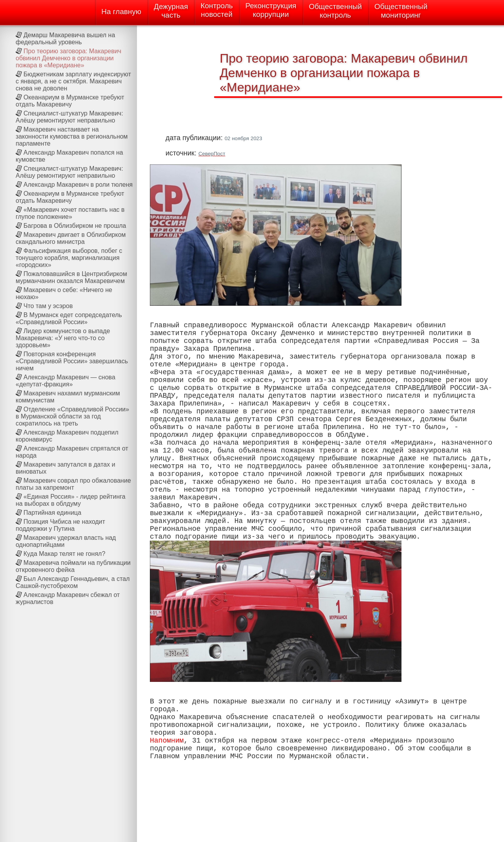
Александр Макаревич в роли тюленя (78, 185)
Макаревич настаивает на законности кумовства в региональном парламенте (72, 136)
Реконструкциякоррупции (271, 10)
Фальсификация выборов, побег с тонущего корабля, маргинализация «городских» (69, 258)
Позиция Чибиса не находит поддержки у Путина (60, 525)
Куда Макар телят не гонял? (64, 554)
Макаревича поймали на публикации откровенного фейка (73, 566)
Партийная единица (52, 513)
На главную (121, 12)
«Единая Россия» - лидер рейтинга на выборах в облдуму (70, 500)
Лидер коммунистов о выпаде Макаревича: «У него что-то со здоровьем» (63, 338)
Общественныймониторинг (401, 11)
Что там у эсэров (48, 306)
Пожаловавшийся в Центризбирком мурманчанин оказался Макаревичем (71, 277)
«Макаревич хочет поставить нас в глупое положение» (70, 213)
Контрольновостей (217, 10)
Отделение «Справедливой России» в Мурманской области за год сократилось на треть (72, 416)
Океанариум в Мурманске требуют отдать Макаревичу (70, 101)
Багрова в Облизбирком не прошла (75, 226)
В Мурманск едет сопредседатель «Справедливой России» (69, 318)
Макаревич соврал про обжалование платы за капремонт (73, 484)
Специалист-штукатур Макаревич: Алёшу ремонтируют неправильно (69, 117)
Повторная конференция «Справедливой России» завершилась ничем (72, 361)
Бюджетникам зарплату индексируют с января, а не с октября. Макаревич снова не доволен (73, 81)
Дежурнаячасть (171, 11)
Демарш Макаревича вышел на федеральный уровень (65, 39)
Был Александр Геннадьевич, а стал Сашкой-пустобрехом (73, 582)
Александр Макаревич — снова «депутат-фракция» (66, 381)
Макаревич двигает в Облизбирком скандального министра (71, 238)
